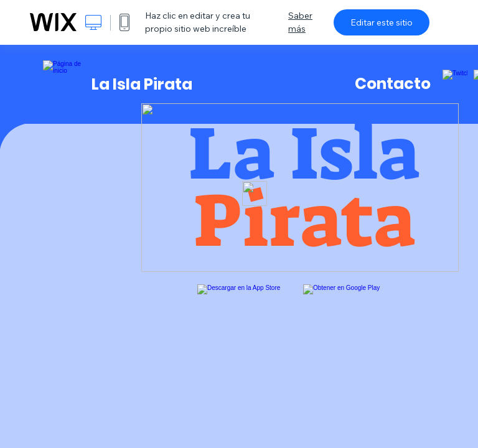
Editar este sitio (382, 22)
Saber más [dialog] (300, 22)
